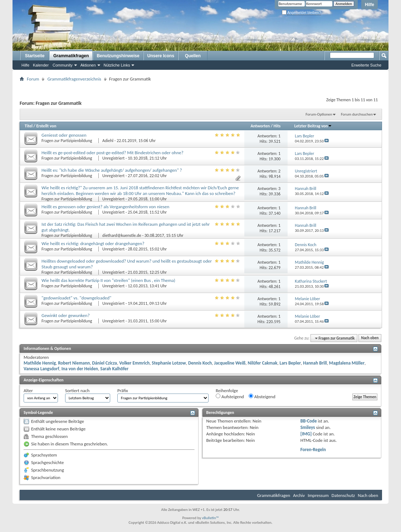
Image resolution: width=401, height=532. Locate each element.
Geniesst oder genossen (64, 135)
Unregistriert (113, 158)
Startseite (35, 56)
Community (63, 65)
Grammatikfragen (71, 56)
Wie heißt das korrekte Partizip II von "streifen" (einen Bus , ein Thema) (108, 280)
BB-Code (309, 421)
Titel (29, 126)
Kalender (41, 65)
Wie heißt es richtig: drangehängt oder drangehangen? (93, 243)
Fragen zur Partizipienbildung (67, 141)
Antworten (260, 126)
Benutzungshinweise (118, 56)
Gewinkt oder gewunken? (66, 315)
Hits (277, 126)
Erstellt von (46, 126)
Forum (33, 79)
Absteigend (262, 396)
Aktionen (88, 65)
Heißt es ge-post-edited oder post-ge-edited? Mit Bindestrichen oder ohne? (113, 153)
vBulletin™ (211, 518)
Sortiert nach (77, 391)
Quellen (193, 56)
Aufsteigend (230, 396)
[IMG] (306, 434)
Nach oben (370, 338)
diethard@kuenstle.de (122, 235)
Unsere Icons (161, 56)
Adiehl (108, 141)
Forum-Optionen (319, 114)
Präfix (123, 391)
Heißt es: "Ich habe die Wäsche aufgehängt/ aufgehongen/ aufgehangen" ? (112, 170)
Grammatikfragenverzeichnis (74, 79)
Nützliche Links (117, 65)
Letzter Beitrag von (313, 126)
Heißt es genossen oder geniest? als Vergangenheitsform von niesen (105, 207)
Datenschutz (343, 495)
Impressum (318, 495)
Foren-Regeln (313, 450)
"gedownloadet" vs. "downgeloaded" (76, 298)
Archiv (299, 495)
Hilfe (370, 5)
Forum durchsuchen (357, 114)
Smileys (308, 427)
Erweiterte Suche (366, 65)
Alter (28, 391)
